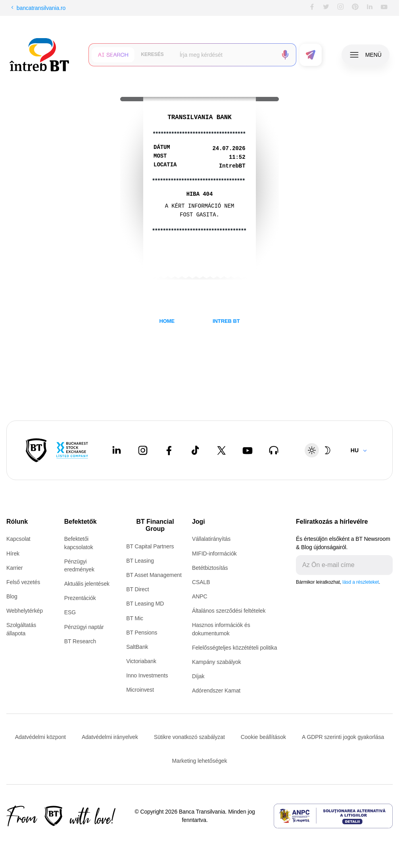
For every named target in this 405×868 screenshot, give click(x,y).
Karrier (14, 568)
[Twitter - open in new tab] (221, 450)
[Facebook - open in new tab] (169, 450)
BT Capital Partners (150, 546)
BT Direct (137, 589)
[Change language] (359, 450)
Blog (12, 596)
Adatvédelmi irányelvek (110, 737)
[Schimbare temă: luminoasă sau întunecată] (320, 450)
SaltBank (137, 647)
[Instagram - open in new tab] (143, 450)
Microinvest (140, 690)
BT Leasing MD (145, 604)
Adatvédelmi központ (40, 737)
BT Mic (135, 618)
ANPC (200, 596)
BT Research (80, 641)
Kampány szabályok (217, 662)
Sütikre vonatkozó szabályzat (189, 737)
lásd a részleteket (361, 582)
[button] (113, 55)
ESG (70, 612)
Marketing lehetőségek (200, 761)
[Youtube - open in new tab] (248, 450)
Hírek (13, 554)
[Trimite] (386, 565)
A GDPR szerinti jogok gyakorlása (343, 737)
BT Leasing (140, 561)
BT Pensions (142, 633)
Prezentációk (80, 598)
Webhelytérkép (25, 611)
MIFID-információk (214, 554)
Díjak (198, 676)
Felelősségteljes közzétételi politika (235, 648)
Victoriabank (141, 661)
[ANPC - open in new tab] (333, 816)
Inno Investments (147, 675)
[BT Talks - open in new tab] (274, 450)
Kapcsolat (18, 539)
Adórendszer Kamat (216, 691)
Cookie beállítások (263, 737)
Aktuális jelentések (87, 584)
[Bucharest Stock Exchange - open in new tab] (72, 450)
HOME (167, 321)
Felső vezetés (23, 582)
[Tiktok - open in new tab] (195, 450)
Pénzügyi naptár (84, 627)
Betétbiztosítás (210, 568)
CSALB (201, 582)
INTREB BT (226, 321)
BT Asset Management (154, 575)
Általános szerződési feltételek (229, 611)
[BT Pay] (36, 450)
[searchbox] (226, 55)
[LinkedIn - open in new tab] (117, 450)
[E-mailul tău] (338, 565)
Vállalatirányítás (211, 539)
